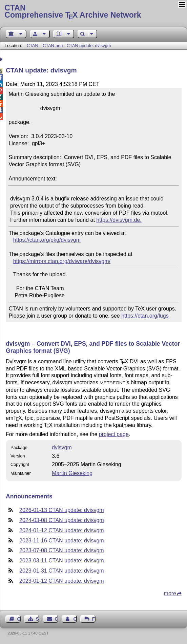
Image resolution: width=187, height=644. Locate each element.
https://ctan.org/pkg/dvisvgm (47, 240)
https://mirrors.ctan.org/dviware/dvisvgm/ (62, 261)
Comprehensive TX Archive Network (93, 12)
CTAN (33, 46)
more (170, 593)
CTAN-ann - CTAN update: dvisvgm (77, 46)
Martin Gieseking (72, 473)
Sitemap (38, 619)
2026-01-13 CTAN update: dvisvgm (62, 510)
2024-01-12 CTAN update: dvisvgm (62, 530)
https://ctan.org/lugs (145, 316)
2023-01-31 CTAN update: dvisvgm (62, 571)
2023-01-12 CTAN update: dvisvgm (62, 581)
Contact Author (75, 619)
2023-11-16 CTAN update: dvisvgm (62, 541)
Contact (56, 619)
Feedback (94, 619)
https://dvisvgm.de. (119, 220)
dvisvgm (62, 447)
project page (114, 434)
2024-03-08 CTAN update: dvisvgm (62, 520)
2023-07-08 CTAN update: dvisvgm (62, 550)
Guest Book (19, 619)
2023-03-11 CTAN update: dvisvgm (62, 561)
